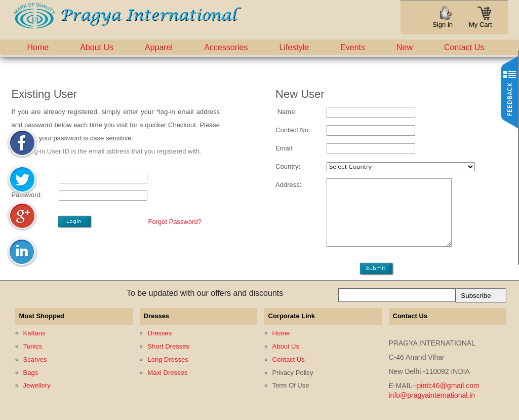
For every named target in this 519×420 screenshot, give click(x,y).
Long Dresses (168, 359)
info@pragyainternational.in (432, 395)
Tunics (33, 346)
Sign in (443, 25)
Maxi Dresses (168, 373)
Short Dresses (169, 346)
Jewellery (37, 385)
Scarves (35, 359)
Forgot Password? (175, 222)
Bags (31, 373)
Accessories (226, 47)
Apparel (159, 47)
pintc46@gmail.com (448, 386)
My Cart (481, 22)
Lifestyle (294, 47)
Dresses (160, 333)
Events (353, 47)
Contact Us (464, 47)
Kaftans (34, 333)
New (405, 47)
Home (38, 47)
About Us (97, 47)
